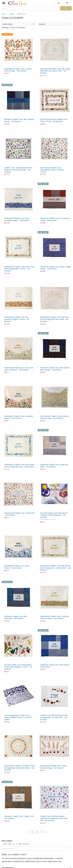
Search (66, 8)
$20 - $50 (9, 844)
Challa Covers (22, 14)
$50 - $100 (24, 844)
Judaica (11, 14)
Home (4, 14)
